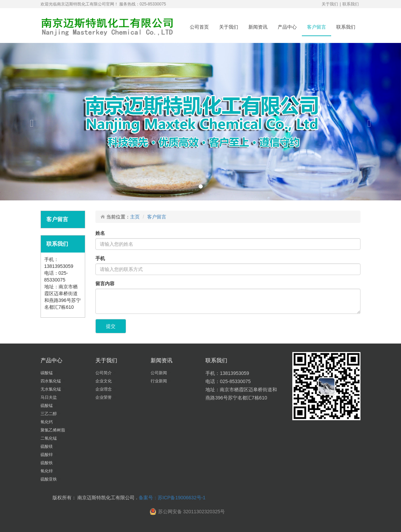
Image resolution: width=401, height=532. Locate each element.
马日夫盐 (49, 397)
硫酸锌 (47, 455)
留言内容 (105, 284)
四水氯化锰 (51, 381)
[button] (30, 122)
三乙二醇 (49, 414)
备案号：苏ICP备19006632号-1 (172, 498)
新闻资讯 (258, 27)
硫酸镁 (47, 446)
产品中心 (287, 27)
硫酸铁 (47, 463)
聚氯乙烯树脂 (53, 430)
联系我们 (351, 4)
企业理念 (104, 389)
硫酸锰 (47, 406)
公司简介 (104, 373)
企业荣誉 (104, 397)
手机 (100, 258)
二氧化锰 (49, 438)
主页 (135, 217)
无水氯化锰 (51, 389)
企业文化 (104, 381)
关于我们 (330, 4)
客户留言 (317, 27)
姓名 (100, 233)
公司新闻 (159, 373)
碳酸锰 (47, 373)
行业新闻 (159, 381)
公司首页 (199, 27)
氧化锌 (47, 471)
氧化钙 (47, 422)
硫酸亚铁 (49, 479)
